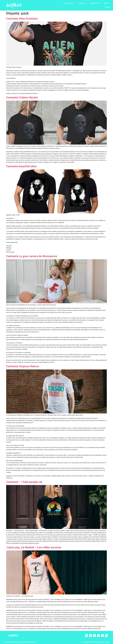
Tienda (107, 3)
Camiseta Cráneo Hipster (22, 97)
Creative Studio (69, 3)
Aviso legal (85, 642)
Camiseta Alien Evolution (22, 19)
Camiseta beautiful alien (21, 166)
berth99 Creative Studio (16, 642)
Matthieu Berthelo (30, 642)
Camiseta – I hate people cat (24, 482)
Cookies (107, 642)
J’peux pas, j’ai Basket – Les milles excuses (34, 547)
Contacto (108, 7)
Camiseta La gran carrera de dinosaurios (32, 256)
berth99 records (95, 3)
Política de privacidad (96, 642)
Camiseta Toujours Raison (23, 366)
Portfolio (83, 3)
